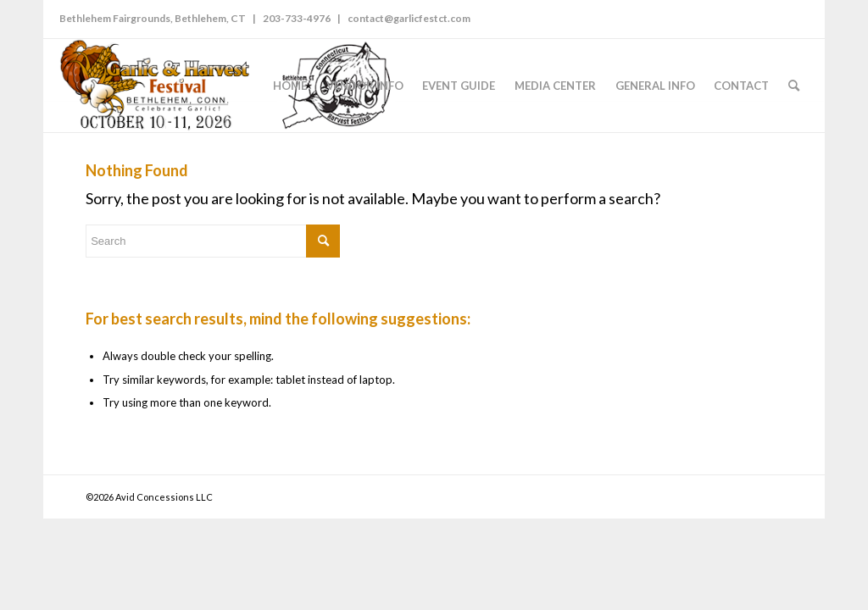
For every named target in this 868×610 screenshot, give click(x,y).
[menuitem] (290, 86)
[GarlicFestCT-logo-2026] (227, 86)
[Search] (794, 86)
